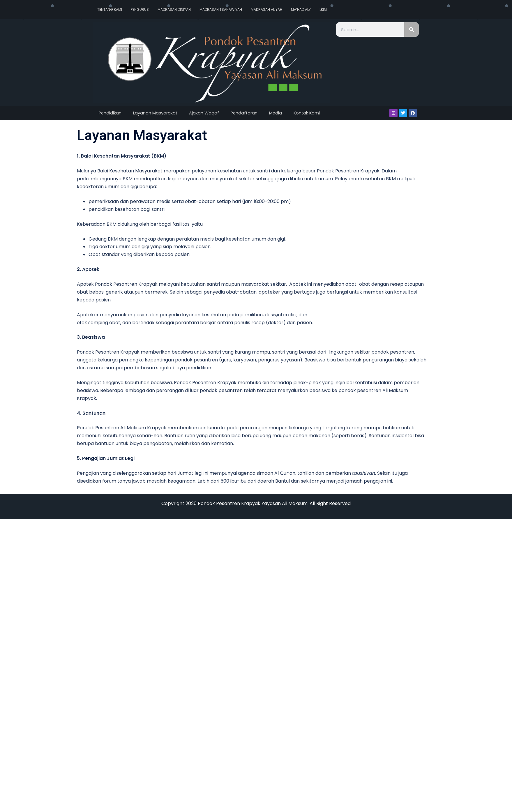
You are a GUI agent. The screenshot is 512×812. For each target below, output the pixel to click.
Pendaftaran (244, 113)
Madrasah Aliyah (266, 9)
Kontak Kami (307, 113)
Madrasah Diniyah (174, 9)
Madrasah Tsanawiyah (221, 9)
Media (276, 113)
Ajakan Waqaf (204, 113)
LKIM (323, 9)
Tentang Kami (110, 9)
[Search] (412, 29)
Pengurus (140, 9)
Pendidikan (110, 113)
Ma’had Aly (301, 9)
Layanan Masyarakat (155, 113)
